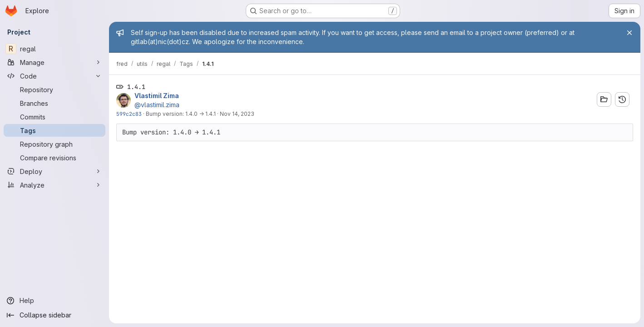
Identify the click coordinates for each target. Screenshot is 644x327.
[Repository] (54, 89)
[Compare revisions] (54, 158)
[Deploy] (54, 171)
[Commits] (54, 117)
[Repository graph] (54, 144)
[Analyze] (54, 185)
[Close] (629, 33)
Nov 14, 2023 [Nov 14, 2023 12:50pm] (237, 114)
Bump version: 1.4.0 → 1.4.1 (181, 114)
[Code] (54, 76)
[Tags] (54, 130)
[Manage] (54, 62)
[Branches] (54, 103)
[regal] (54, 49)
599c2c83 (129, 114)
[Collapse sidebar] (54, 315)
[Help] (54, 301)
